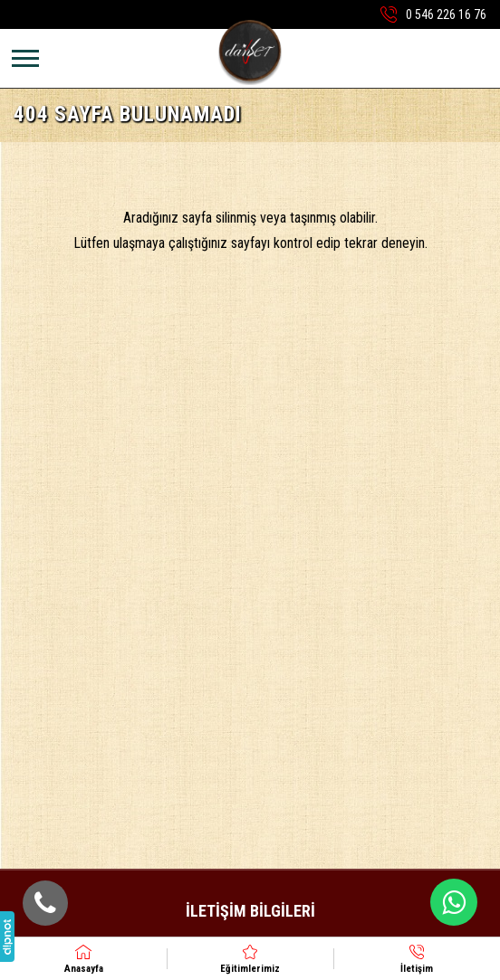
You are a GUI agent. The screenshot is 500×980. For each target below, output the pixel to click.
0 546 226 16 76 (446, 14)
